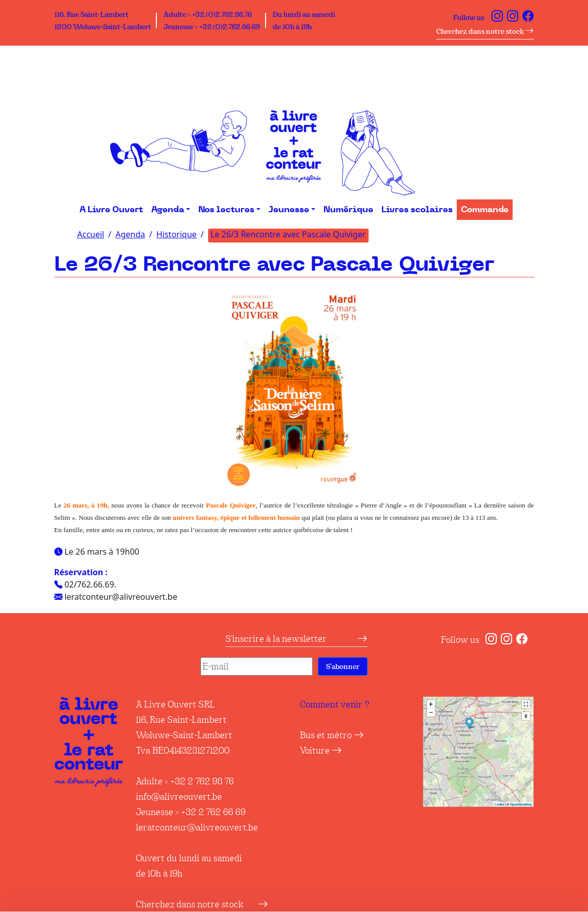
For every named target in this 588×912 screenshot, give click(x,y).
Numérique (348, 210)
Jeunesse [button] (289, 210)
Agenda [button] (168, 210)
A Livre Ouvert (111, 210)
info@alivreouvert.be (179, 797)
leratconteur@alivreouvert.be (197, 827)
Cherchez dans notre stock (485, 31)
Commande (485, 210)
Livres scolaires (417, 210)
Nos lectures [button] (226, 210)
